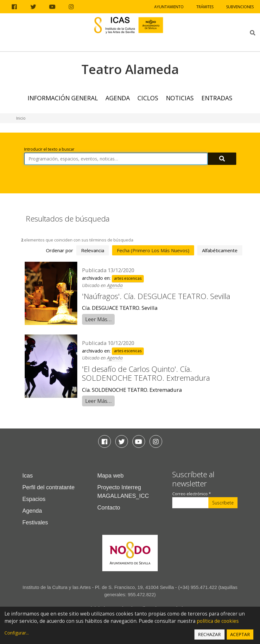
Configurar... (17, 633)
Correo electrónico (192, 494)
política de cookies (218, 621)
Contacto (109, 508)
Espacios (34, 499)
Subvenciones (240, 7)
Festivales (35, 522)
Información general (63, 98)
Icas (28, 476)
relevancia (93, 250)
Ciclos (148, 98)
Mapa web (110, 476)
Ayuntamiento (169, 7)
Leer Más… (98, 319)
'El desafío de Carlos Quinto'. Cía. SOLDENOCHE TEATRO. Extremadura (146, 373)
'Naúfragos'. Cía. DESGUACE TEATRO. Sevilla (156, 296)
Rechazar (209, 634)
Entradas (217, 98)
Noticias (180, 98)
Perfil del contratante (49, 487)
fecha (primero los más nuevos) (153, 250)
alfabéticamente (220, 250)
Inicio (21, 118)
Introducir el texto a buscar (49, 149)
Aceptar (240, 634)
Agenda (118, 98)
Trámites (205, 7)
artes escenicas (128, 278)
